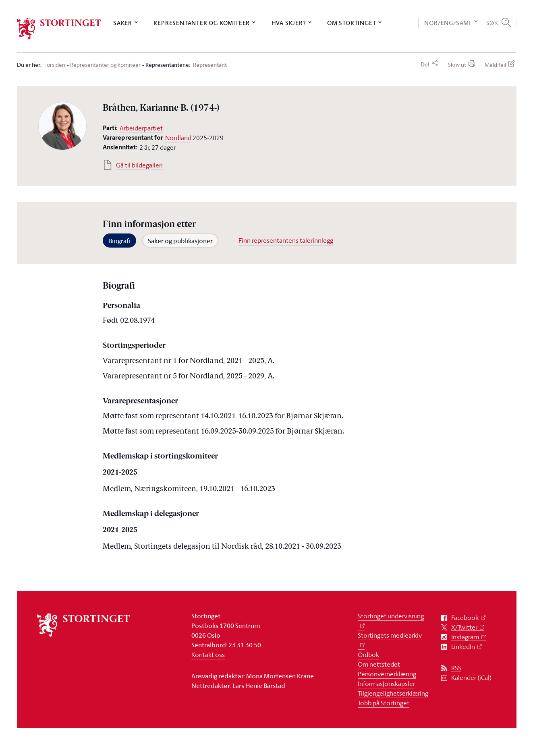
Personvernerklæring (387, 674)
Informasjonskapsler (386, 684)
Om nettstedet (379, 664)
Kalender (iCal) (471, 678)
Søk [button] (492, 23)
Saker (123, 23)
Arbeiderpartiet (141, 128)
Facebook (465, 618)
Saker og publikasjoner (180, 241)
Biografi (119, 241)
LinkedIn (463, 647)
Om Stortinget (352, 23)
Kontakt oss (208, 655)
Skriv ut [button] (457, 65)
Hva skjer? (289, 23)
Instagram (465, 637)
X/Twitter (464, 627)
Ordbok (368, 655)
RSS (456, 668)
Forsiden (55, 65)
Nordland (178, 138)
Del (425, 64)
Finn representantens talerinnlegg (286, 240)
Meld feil (495, 65)
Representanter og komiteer (202, 23)
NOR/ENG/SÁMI (448, 23)
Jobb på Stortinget (384, 703)
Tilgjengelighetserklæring (393, 693)
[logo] (59, 29)
